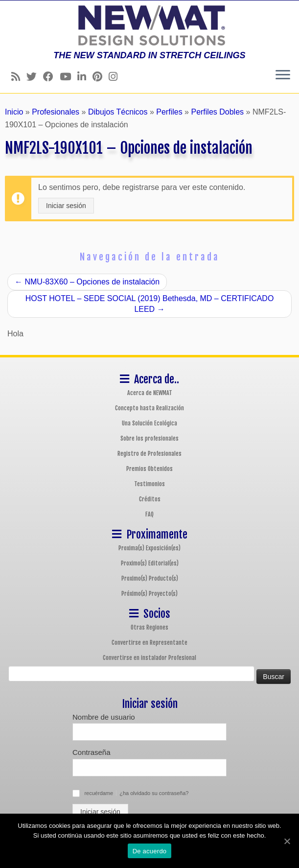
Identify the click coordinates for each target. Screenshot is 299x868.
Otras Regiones (149, 627)
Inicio (14, 112)
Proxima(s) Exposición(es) (149, 548)
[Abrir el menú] (283, 75)
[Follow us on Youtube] (69, 77)
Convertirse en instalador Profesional (149, 658)
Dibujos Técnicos (118, 112)
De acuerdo (150, 851)
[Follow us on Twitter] (35, 77)
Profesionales (56, 112)
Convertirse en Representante (149, 643)
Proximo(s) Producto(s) (150, 578)
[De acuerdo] (287, 841)
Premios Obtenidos (149, 469)
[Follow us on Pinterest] (101, 77)
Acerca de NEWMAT (150, 393)
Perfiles (169, 112)
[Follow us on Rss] (19, 77)
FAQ (149, 514)
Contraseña (92, 752)
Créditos (150, 499)
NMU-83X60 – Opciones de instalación (87, 282)
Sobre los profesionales (149, 438)
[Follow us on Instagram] (116, 77)
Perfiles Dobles (217, 112)
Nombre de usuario (104, 717)
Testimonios (149, 484)
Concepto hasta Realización (149, 408)
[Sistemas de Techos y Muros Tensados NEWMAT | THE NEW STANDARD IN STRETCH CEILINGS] (149, 25)
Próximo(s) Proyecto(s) (149, 594)
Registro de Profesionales (149, 454)
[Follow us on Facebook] (51, 77)
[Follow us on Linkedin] (85, 77)
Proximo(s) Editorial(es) (150, 563)
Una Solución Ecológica (149, 423)
